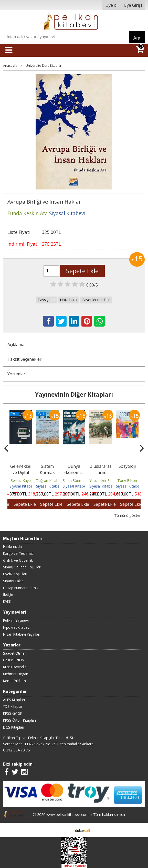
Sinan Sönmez (75, 480)
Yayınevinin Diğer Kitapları (74, 394)
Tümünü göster (127, 515)
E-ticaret (66, 830)
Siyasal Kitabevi (22, 486)
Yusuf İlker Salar (103, 480)
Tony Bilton (127, 480)
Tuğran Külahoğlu (51, 480)
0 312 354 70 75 (16, 750)
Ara (137, 38)
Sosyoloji (127, 466)
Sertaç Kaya (21, 480)
